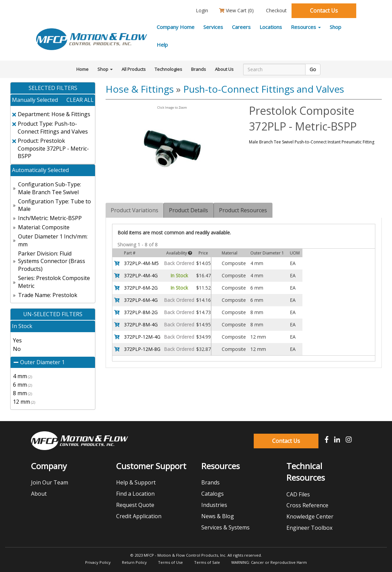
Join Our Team (50, 482)
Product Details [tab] (189, 210)
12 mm (24, 402)
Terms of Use (170, 562)
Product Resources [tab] (243, 210)
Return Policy (134, 562)
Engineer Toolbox (309, 528)
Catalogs (213, 494)
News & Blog (218, 516)
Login (201, 10)
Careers (241, 27)
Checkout (276, 10)
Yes (17, 340)
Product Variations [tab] (135, 210)
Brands (199, 69)
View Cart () (236, 10)
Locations (271, 27)
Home (82, 69)
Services (213, 27)
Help (162, 45)
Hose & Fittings (140, 89)
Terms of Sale (207, 562)
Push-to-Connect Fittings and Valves (264, 89)
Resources (306, 27)
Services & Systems (225, 527)
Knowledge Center (310, 516)
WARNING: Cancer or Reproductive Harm (269, 562)
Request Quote (135, 505)
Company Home (176, 27)
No (17, 349)
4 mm (22, 376)
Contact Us (324, 11)
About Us (224, 69)
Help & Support (136, 482)
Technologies (168, 69)
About (39, 494)
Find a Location (135, 494)
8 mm (22, 393)
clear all (80, 100)
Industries (214, 505)
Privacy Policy (98, 562)
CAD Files (298, 494)
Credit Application (139, 516)
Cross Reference (307, 505)
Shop (335, 27)
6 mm (22, 385)
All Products (134, 69)
